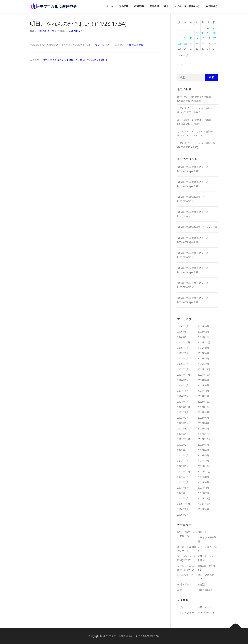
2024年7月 (183, 385)
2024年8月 (203, 380)
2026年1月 (183, 337)
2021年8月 (203, 477)
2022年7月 (183, 450)
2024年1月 (183, 402)
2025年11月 (184, 342)
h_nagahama (74, 31)
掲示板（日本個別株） (189, 197)
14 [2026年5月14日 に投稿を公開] (197, 38)
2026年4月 (203, 326)
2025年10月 (204, 342)
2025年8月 (203, 348)
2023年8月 (203, 412)
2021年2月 (203, 493)
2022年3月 (183, 461)
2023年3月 (183, 429)
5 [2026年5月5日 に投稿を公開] (185, 33)
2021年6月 (203, 482)
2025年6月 (203, 353)
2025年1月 (183, 369)
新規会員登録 (136, 45)
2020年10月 (204, 504)
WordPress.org (206, 612)
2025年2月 (203, 364)
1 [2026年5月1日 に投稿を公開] (202, 28)
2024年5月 (183, 391)
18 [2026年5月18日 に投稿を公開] (180, 43)
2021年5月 (183, 488)
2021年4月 (203, 488)
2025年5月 (183, 358)
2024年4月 (203, 391)
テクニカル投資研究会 (147, 636)
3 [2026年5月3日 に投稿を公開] (214, 28)
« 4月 (180, 65)
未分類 (201, 584)
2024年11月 (184, 375)
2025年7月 (183, 353)
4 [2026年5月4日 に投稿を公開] (179, 33)
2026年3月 (183, 332)
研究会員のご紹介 (159, 6)
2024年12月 (204, 369)
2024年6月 (203, 385)
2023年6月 (203, 418)
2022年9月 (183, 445)
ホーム (110, 6)
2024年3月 (183, 396)
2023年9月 (183, 412)
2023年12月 (204, 402)
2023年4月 (203, 423)
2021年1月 (183, 498)
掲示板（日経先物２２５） (191, 167)
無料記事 (124, 6)
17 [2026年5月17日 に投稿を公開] (214, 38)
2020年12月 (204, 498)
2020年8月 (203, 509)
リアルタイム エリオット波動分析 (61, 60)
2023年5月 (183, 423)
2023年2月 (203, 429)
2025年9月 (183, 348)
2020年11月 (184, 504)
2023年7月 (183, 418)
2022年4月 (203, 455)
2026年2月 (203, 332)
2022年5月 (183, 455)
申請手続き (212, 6)
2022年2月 (203, 461)
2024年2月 (203, 396)
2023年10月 (204, 407)
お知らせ (202, 532)
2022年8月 (203, 445)
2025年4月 (203, 358)
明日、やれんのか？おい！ (94, 60)
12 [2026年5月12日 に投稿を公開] (185, 38)
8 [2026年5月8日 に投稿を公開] (202, 33)
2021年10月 (204, 471)
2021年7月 (183, 482)
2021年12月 (204, 466)
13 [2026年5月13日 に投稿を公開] (191, 38)
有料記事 (139, 6)
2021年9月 (183, 477)
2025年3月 (183, 364)
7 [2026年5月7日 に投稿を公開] (196, 33)
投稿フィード (205, 607)
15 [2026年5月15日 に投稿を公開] (203, 38)
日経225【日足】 (186, 575)
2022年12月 (204, 434)
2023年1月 (183, 434)
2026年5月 (183, 326)
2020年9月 (183, 509)
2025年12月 (204, 337)
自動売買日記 (205, 590)
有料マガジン (184, 584)
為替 (180, 590)
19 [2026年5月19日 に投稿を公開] (185, 43)
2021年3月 (183, 493)
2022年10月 (204, 439)
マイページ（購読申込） (187, 6)
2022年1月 (183, 466)
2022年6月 (203, 450)
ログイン (99, 45)
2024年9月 (183, 380)
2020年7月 (183, 515)
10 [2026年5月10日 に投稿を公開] (214, 33)
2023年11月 (184, 407)
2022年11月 (184, 439)
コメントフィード (187, 612)
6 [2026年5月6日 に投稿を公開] (190, 33)
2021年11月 (184, 471)
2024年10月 (204, 375)
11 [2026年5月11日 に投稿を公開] (180, 38)
